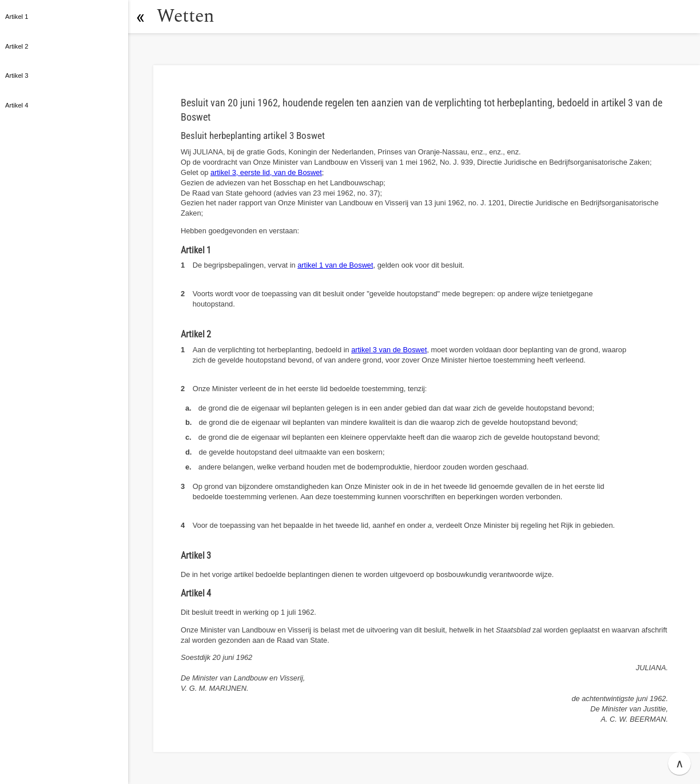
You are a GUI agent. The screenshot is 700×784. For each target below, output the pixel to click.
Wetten (186, 16)
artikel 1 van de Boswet (335, 265)
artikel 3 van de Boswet (389, 350)
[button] (140, 17)
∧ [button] (680, 763)
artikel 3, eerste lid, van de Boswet (266, 172)
